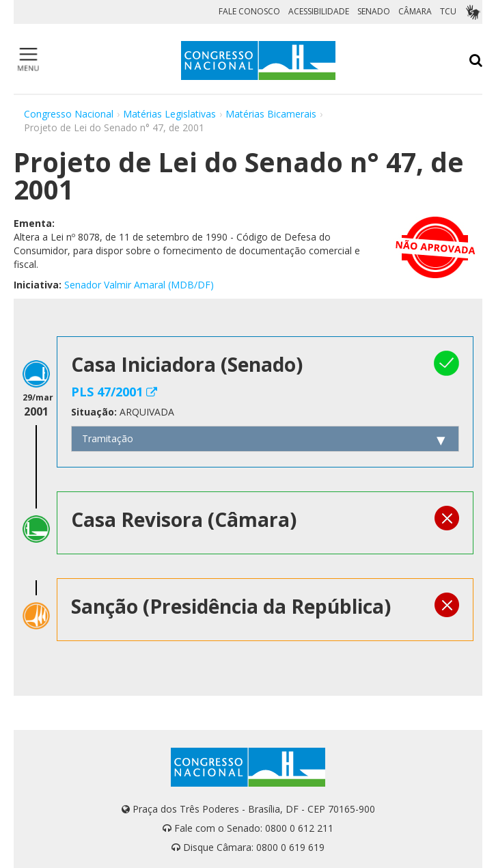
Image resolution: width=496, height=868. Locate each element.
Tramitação (108, 438)
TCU (448, 11)
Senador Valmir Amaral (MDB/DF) (139, 285)
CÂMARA (415, 11)
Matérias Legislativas (169, 114)
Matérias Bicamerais (271, 114)
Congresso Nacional (69, 114)
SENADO (374, 11)
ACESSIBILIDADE (319, 11)
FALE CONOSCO (249, 11)
